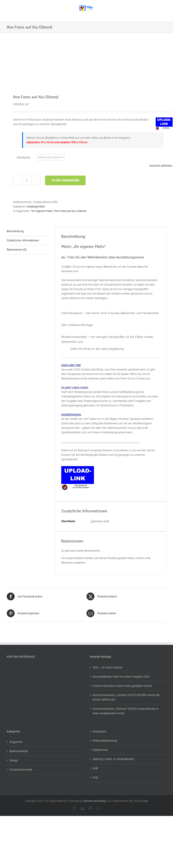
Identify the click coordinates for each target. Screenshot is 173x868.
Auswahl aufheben (161, 166)
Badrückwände (19, 751)
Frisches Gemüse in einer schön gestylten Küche (122, 686)
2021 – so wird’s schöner (108, 667)
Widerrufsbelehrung (105, 741)
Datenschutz (100, 750)
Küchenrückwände (21, 770)
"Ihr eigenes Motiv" (42, 211)
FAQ (95, 777)
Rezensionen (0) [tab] (17, 250)
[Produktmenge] (27, 181)
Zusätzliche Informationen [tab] (23, 240)
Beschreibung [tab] (15, 231)
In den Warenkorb (65, 180)
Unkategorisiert (36, 206)
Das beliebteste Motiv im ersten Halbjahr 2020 (121, 677)
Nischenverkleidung (95, 801)
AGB (95, 768)
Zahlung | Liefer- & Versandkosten (113, 759)
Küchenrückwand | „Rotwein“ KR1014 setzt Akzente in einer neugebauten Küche (125, 711)
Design (14, 760)
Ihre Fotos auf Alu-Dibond (70, 211)
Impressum (99, 731)
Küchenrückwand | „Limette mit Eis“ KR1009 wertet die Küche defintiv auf (126, 697)
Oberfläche (24, 158)
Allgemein (16, 742)
